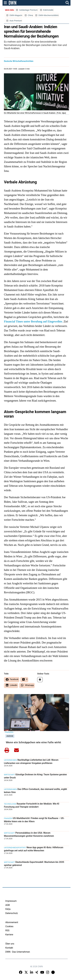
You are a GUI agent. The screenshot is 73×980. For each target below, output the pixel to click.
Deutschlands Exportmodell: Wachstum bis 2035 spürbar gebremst (34, 864)
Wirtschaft (9, 775)
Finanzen (9, 732)
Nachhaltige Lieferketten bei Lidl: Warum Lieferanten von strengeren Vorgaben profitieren (31, 761)
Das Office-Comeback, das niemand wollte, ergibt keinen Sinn (35, 791)
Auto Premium (16, 21)
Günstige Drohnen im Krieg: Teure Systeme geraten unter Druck (35, 776)
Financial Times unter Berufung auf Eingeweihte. (33, 321)
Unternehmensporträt (15, 848)
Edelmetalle (48, 10)
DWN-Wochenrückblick (49, 15)
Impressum (11, 901)
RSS (7, 930)
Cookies (9, 926)
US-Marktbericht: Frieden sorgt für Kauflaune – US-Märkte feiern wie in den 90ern (34, 820)
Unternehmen (10, 760)
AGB (7, 905)
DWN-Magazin (16, 15)
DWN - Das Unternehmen (18, 952)
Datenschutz (12, 913)
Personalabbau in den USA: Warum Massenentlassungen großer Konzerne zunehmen (29, 834)
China (30, 15)
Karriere (9, 935)
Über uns (10, 944)
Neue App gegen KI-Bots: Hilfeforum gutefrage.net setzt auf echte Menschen (34, 849)
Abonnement (12, 922)
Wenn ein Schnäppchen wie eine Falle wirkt (33, 742)
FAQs (8, 909)
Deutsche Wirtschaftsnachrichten (19, 61)
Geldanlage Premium (28, 10)
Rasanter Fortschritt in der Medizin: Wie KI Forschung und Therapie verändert (32, 805)
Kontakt (9, 948)
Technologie (10, 804)
